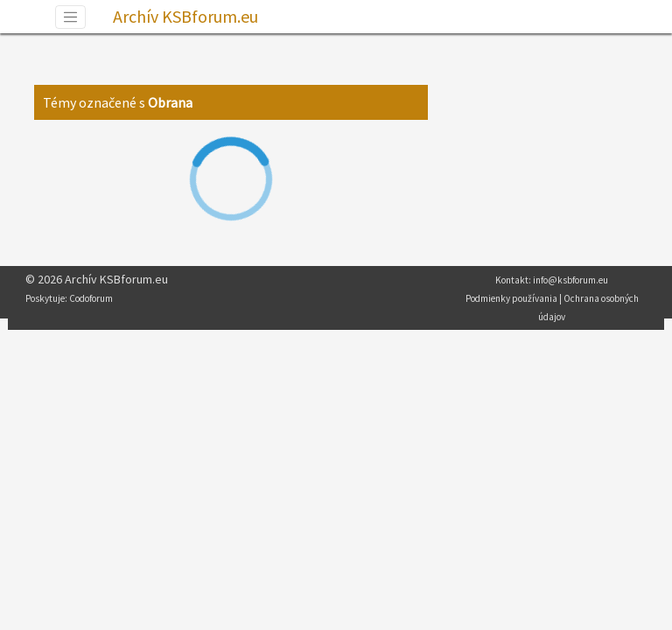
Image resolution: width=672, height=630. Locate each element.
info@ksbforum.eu (570, 280)
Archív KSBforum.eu (185, 16)
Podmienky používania (511, 298)
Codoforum (91, 298)
